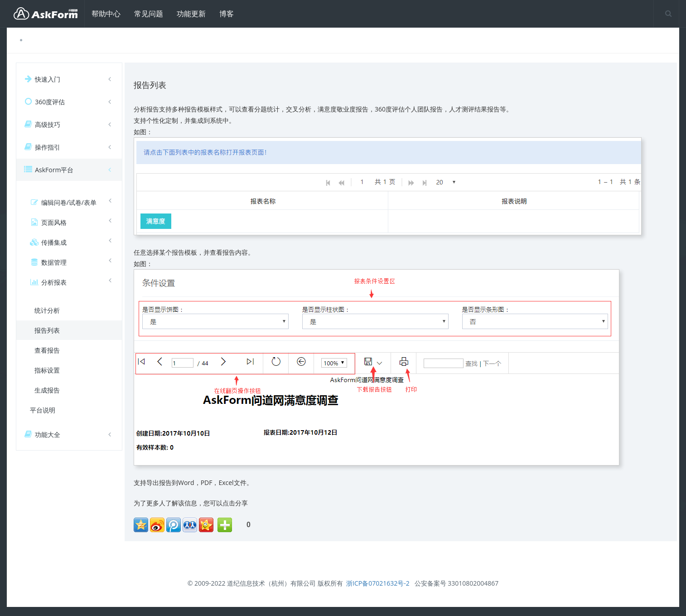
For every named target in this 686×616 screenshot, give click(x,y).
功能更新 (191, 14)
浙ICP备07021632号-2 (378, 583)
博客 (227, 14)
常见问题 (149, 14)
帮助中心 (106, 14)
